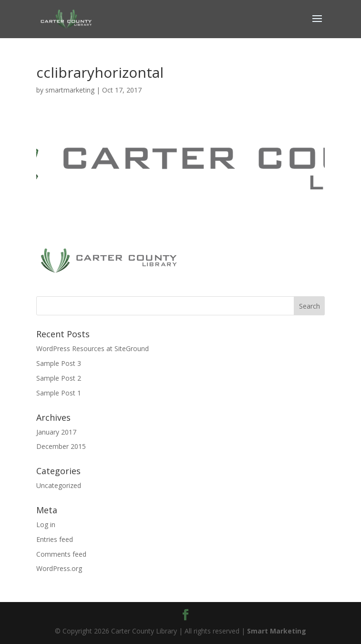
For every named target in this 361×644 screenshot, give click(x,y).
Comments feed (61, 554)
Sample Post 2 (59, 378)
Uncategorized (59, 485)
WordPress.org (59, 568)
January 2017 (56, 432)
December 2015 (61, 446)
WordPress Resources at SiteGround (93, 348)
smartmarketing (70, 90)
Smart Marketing (277, 631)
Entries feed (55, 539)
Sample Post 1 (59, 393)
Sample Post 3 (59, 363)
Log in (46, 525)
